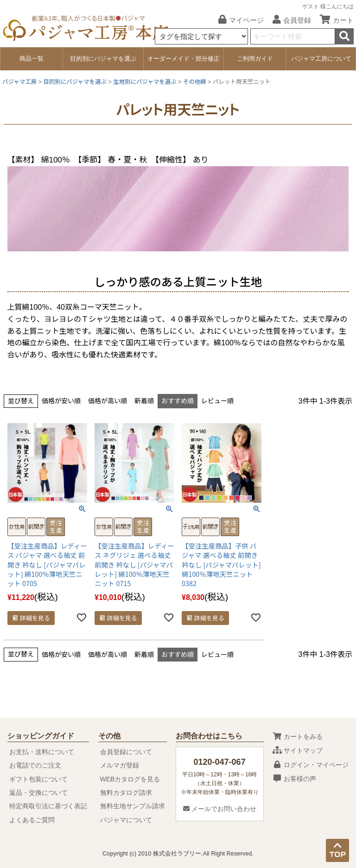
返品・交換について (38, 793)
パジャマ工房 (19, 82)
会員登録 (288, 20)
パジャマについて (126, 820)
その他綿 (195, 82)
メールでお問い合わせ (220, 809)
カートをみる (298, 737)
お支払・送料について (42, 752)
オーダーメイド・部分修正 (184, 59)
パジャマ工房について (321, 59)
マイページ (238, 20)
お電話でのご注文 (35, 765)
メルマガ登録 (120, 765)
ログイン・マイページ (311, 765)
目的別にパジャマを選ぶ (103, 59)
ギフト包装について (38, 779)
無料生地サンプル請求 (133, 806)
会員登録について (126, 752)
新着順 (144, 401)
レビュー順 (217, 401)
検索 (344, 36)
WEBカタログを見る (130, 779)
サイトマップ (298, 750)
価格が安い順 (61, 401)
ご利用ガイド (255, 59)
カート (333, 20)
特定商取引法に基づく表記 (48, 806)
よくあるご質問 (32, 820)
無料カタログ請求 (126, 793)
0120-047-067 (220, 762)
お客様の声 (294, 779)
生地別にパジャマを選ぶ (145, 82)
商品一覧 (32, 59)
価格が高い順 (108, 401)
